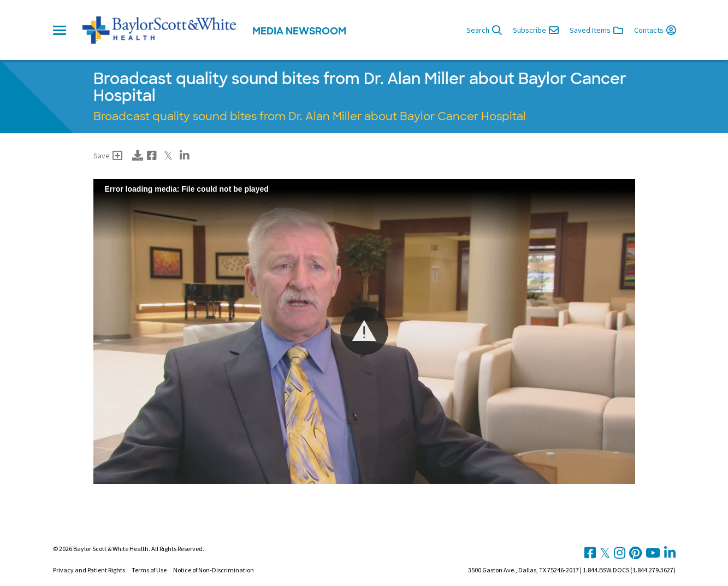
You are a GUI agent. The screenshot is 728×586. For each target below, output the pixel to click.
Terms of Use (149, 570)
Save (108, 156)
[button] (364, 331)
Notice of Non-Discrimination (214, 570)
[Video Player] (364, 332)
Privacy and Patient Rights (89, 570)
